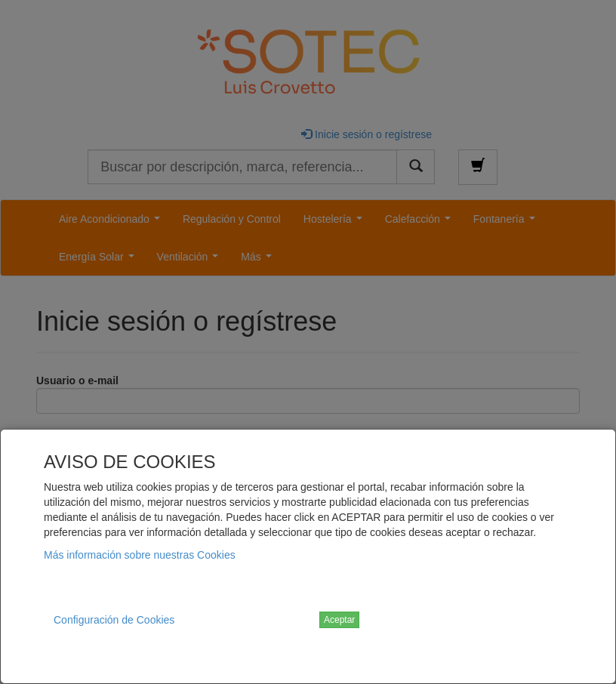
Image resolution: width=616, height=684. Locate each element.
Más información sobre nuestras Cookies (140, 555)
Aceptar (339, 620)
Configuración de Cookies (114, 620)
